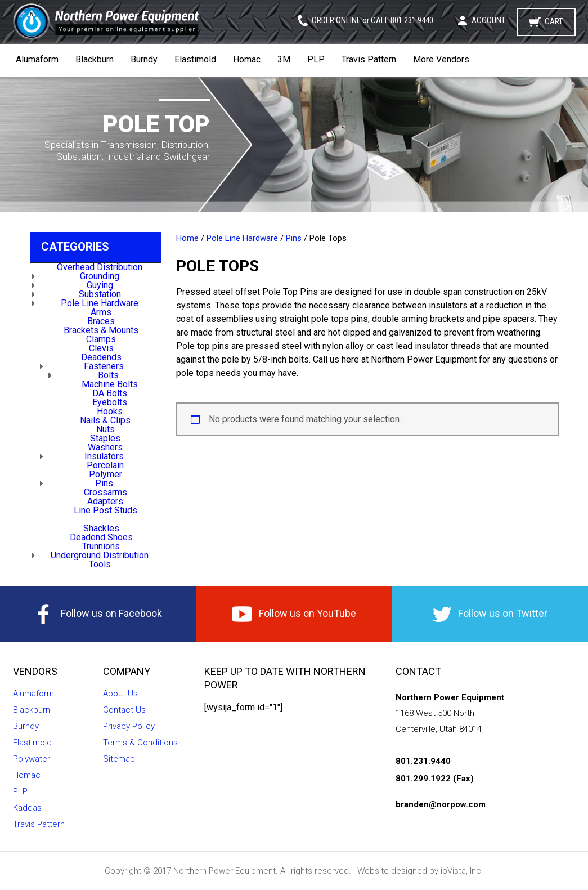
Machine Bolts (110, 384)
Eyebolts (110, 402)
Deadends (101, 357)
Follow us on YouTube (294, 614)
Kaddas (27, 808)
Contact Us (124, 710)
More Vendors (441, 59)
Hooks (110, 411)
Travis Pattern (369, 59)
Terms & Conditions (140, 743)
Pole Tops (105, 519)
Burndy (144, 59)
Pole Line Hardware (100, 303)
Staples (105, 438)
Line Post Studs (106, 510)
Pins (104, 483)
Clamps (101, 339)
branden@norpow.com (441, 804)
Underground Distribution (100, 555)
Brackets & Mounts (101, 330)
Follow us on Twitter (490, 614)
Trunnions (101, 546)
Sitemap (119, 759)
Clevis (101, 348)
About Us (120, 694)
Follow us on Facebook (98, 614)
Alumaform (37, 59)
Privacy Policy (129, 726)
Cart (554, 21)
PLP (316, 59)
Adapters (105, 501)
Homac (247, 59)
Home (187, 238)
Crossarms (106, 492)
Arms (101, 312)
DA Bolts (110, 393)
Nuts (106, 429)
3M (284, 59)
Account (488, 20)
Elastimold (195, 59)
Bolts (108, 375)
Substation (100, 294)
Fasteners (104, 366)
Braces (101, 321)
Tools (100, 564)
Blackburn (95, 59)
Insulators (104, 456)
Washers (105, 447)
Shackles (101, 528)
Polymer (106, 474)
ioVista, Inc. (462, 871)
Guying (100, 285)
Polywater (32, 759)
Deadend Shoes (101, 537)
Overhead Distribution (100, 267)
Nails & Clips (105, 420)
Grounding (100, 276)
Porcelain (105, 465)
